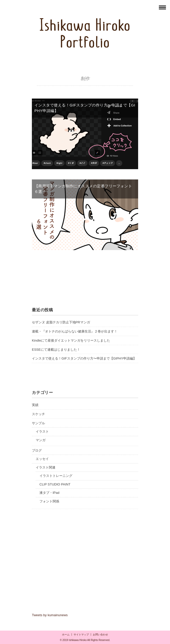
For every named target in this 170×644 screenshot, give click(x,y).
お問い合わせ (100, 635)
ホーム (66, 635)
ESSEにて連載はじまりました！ (56, 350)
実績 (35, 405)
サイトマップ (81, 635)
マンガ (41, 440)
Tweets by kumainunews (50, 615)
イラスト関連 (46, 467)
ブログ (37, 450)
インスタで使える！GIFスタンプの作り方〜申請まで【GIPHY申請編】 (85, 108)
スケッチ (38, 414)
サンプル (38, 423)
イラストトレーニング (56, 476)
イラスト (42, 431)
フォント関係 (49, 501)
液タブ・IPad (49, 493)
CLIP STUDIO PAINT (55, 484)
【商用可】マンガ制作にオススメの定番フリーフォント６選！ (83, 189)
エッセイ (42, 459)
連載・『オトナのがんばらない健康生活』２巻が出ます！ (75, 331)
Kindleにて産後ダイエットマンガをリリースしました (71, 340)
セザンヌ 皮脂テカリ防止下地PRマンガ (61, 322)
